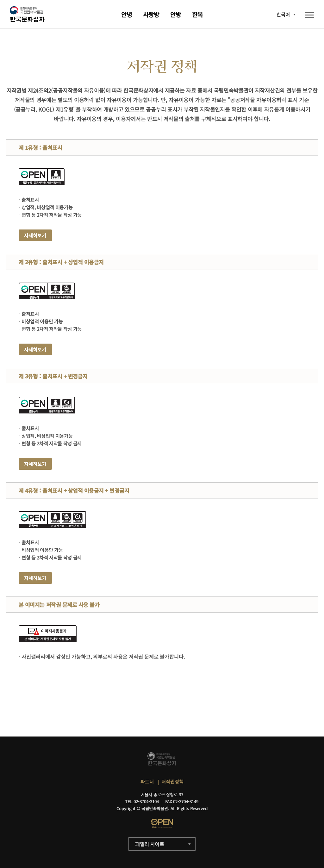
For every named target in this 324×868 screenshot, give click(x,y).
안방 (176, 14)
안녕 (127, 14)
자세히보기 (35, 235)
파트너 (147, 782)
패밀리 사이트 (150, 844)
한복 (197, 14)
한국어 (283, 14)
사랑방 (151, 14)
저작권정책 (172, 782)
